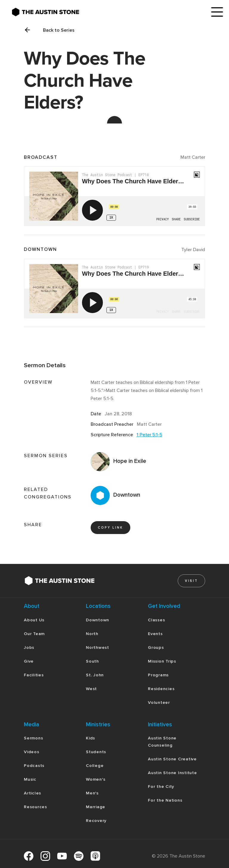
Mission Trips (162, 661)
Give (29, 661)
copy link (110, 528)
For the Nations (165, 800)
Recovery (96, 821)
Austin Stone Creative (172, 759)
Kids (90, 738)
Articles (33, 793)
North (92, 634)
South (92, 661)
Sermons (33, 738)
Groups (156, 647)
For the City (161, 787)
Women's (96, 779)
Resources (35, 807)
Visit (191, 581)
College (95, 766)
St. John (95, 675)
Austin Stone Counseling (162, 742)
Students (96, 752)
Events (155, 634)
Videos (32, 752)
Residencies (161, 689)
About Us (34, 620)
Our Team (34, 634)
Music (30, 779)
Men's (92, 793)
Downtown (98, 620)
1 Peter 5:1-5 (149, 435)
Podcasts (34, 766)
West (91, 689)
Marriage (96, 807)
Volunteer (159, 703)
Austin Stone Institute (172, 773)
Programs (158, 675)
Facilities (34, 675)
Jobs (29, 647)
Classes (156, 620)
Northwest (98, 647)
